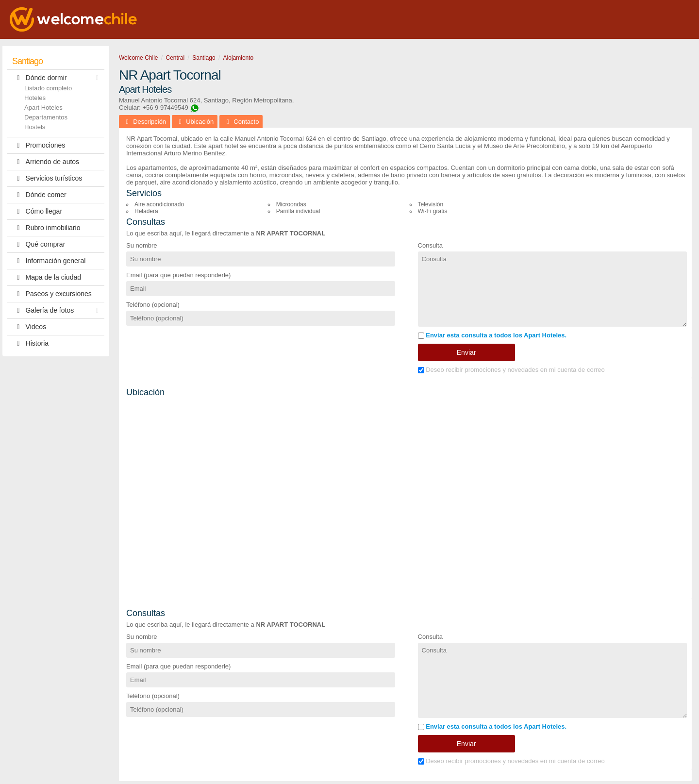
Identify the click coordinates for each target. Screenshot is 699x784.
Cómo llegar (37, 211)
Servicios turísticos (47, 178)
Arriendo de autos (46, 162)
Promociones (39, 145)
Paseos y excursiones (52, 294)
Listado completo (48, 88)
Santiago (27, 61)
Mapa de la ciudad (47, 277)
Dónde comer (39, 195)
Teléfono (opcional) (153, 305)
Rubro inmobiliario (46, 228)
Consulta (430, 245)
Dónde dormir (58, 78)
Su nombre (142, 245)
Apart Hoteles (43, 108)
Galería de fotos (58, 310)
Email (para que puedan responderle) (178, 275)
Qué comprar (39, 244)
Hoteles (35, 98)
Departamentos (46, 117)
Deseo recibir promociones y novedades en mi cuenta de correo (511, 370)
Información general (49, 261)
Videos (29, 327)
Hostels (35, 127)
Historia (30, 343)
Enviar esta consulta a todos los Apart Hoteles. (492, 335)
